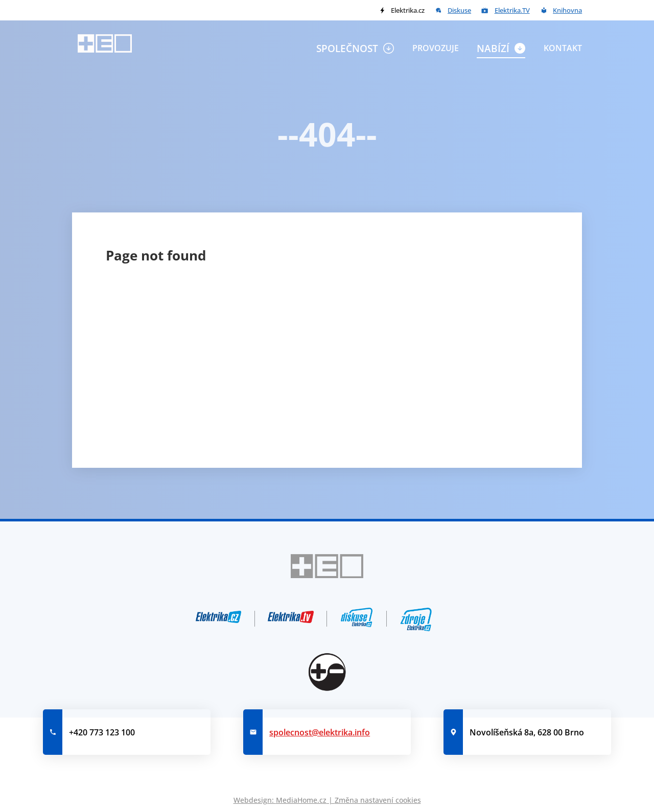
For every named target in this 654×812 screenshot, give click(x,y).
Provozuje (436, 48)
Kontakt (563, 48)
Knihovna (567, 10)
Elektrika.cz (408, 10)
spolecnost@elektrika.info (320, 732)
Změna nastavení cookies (378, 800)
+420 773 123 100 (102, 732)
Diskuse (459, 10)
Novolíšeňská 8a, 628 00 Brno (527, 732)
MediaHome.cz (301, 800)
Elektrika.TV (512, 10)
